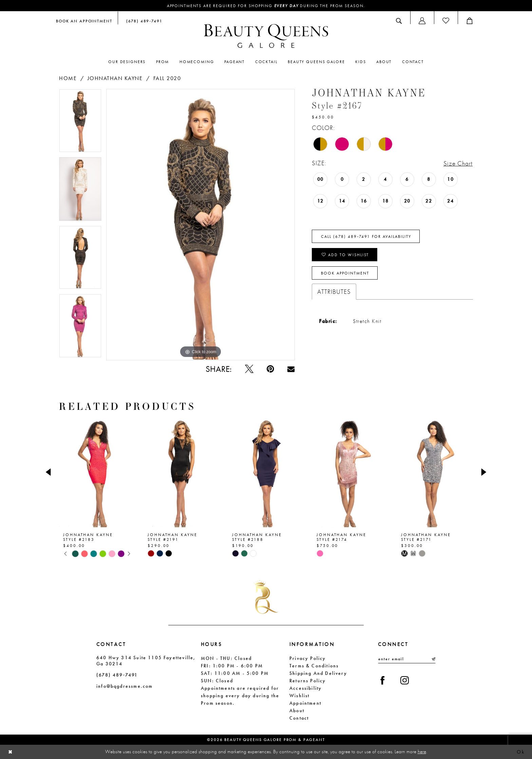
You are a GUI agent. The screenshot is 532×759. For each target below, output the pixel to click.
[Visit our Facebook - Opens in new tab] (383, 680)
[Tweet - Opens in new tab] (249, 369)
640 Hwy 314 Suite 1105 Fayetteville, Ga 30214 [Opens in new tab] (146, 661)
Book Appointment (345, 273)
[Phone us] (143, 21)
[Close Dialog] (11, 752)
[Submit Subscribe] (433, 659)
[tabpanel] (80, 123)
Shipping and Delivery (318, 673)
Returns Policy (308, 681)
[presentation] (97, 472)
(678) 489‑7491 (117, 675)
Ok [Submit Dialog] (521, 752)
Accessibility (306, 688)
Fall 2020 (167, 78)
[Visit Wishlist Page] (446, 21)
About (297, 710)
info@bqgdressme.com (125, 686)
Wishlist (299, 696)
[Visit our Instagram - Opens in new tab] (405, 680)
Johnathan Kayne (115, 78)
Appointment (305, 703)
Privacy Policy (308, 658)
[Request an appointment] (84, 21)
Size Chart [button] (458, 163)
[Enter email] (407, 659)
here (422, 752)
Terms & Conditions (314, 666)
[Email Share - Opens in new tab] (291, 369)
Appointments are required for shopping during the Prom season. (266, 6)
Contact (299, 718)
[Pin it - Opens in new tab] (270, 369)
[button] (422, 21)
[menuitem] (84, 21)
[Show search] (399, 21)
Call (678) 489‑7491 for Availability (366, 236)
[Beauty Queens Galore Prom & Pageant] (266, 36)
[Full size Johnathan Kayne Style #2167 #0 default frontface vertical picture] (201, 225)
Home (68, 78)
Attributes (334, 292)
